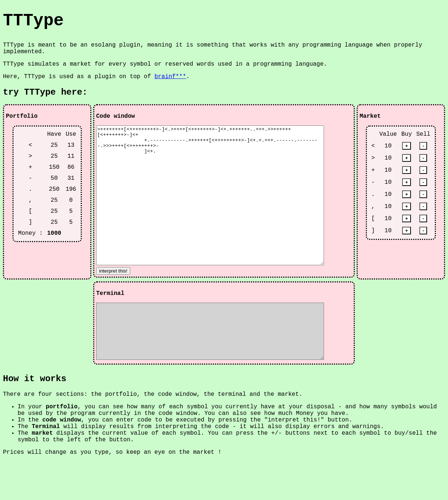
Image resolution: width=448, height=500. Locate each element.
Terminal (46, 465)
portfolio (62, 445)
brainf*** (170, 77)
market (42, 472)
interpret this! (113, 298)
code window (62, 459)
